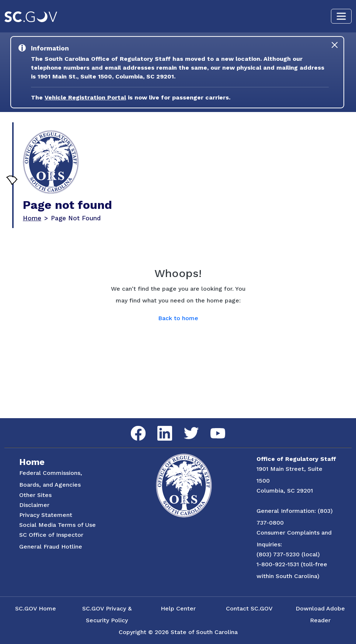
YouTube (212, 428)
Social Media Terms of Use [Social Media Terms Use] (57, 525)
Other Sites (35, 495)
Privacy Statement (46, 515)
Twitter (185, 427)
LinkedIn (159, 426)
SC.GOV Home (36, 608)
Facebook (132, 426)
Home (32, 218)
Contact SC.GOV (249, 608)
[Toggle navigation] (341, 16)
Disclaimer (34, 505)
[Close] (335, 45)
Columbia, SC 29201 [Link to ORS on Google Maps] (285, 491)
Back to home (178, 318)
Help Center (178, 608)
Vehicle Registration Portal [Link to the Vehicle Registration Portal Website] (85, 97)
